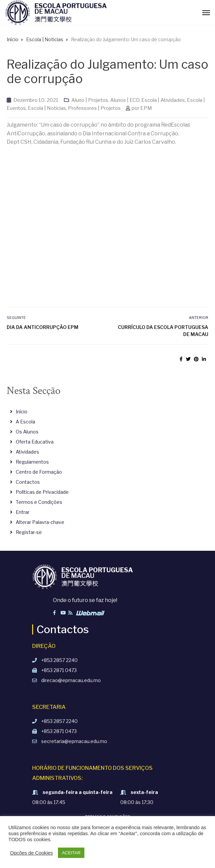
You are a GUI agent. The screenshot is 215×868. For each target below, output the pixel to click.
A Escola (25, 422)
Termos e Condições (39, 502)
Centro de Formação (39, 472)
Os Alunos (27, 432)
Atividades (27, 452)
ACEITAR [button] (71, 853)
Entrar (23, 512)
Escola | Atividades (163, 100)
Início (22, 412)
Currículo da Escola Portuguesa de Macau (163, 331)
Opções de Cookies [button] (31, 853)
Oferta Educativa (35, 442)
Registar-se (29, 532)
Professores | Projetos (94, 108)
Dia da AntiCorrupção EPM (43, 327)
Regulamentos (32, 462)
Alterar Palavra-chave (40, 522)
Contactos (28, 482)
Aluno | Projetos (90, 100)
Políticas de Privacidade (42, 492)
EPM (146, 108)
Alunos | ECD (125, 100)
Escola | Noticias (47, 108)
